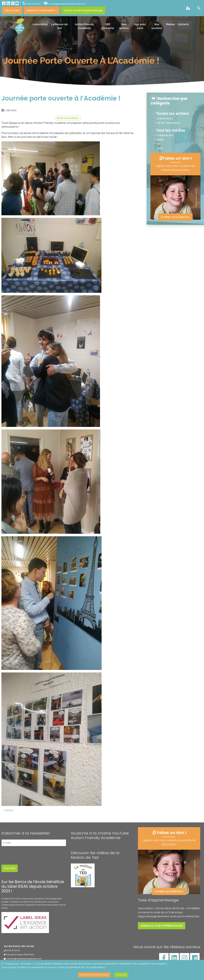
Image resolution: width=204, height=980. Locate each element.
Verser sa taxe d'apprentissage (83, 10)
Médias (170, 24)
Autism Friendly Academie (84, 26)
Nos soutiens (157, 26)
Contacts (183, 24)
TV (159, 144)
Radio (160, 140)
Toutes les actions (172, 113)
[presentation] (26, 855)
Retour (8, 810)
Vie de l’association (68, 118)
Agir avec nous (140, 26)
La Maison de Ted (59, 26)
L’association (40, 24)
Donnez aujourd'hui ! (175, 217)
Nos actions (124, 26)
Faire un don (12, 10)
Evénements (165, 118)
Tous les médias (170, 130)
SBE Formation (108, 26)
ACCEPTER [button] (121, 975)
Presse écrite (165, 135)
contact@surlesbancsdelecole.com (24, 959)
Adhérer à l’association (41, 10)
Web (160, 148)
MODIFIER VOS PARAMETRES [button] (94, 975)
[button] (196, 8)
